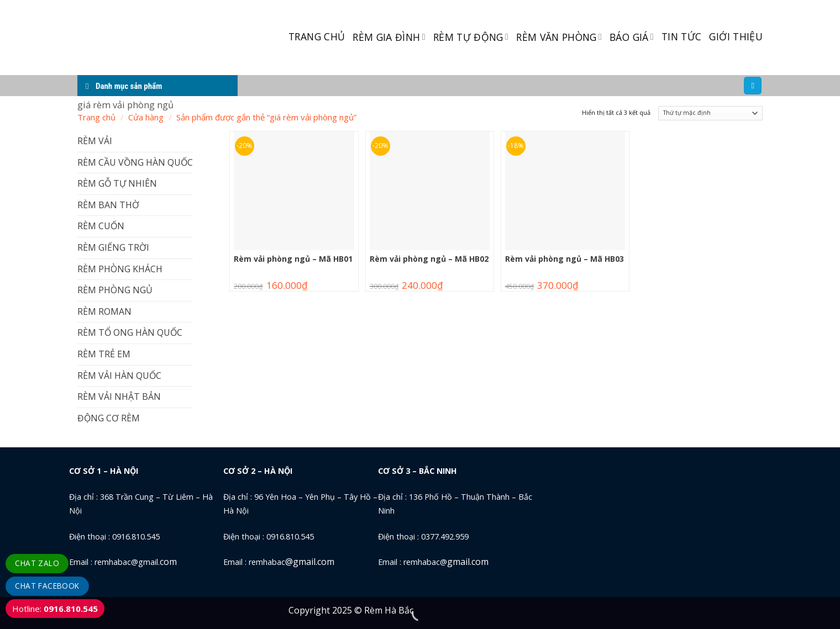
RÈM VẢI (95, 141)
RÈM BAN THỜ (108, 205)
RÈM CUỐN (101, 226)
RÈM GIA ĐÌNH (389, 37)
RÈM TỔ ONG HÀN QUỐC (130, 332)
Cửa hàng (146, 117)
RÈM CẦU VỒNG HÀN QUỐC (135, 162)
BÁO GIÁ (632, 37)
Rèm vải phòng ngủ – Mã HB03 (565, 259)
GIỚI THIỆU (736, 36)
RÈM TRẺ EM (104, 354)
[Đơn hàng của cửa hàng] (710, 113)
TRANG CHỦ (317, 36)
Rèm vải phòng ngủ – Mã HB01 (293, 259)
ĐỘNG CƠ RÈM (109, 418)
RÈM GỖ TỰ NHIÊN (117, 183)
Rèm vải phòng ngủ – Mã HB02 (429, 259)
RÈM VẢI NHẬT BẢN (119, 397)
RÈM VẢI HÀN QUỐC (119, 376)
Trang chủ (96, 117)
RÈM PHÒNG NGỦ (115, 290)
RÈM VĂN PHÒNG (559, 37)
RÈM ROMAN (104, 311)
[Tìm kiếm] (753, 86)
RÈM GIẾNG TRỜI (113, 247)
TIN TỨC (681, 36)
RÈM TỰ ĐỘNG (471, 37)
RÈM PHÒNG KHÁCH (120, 269)
